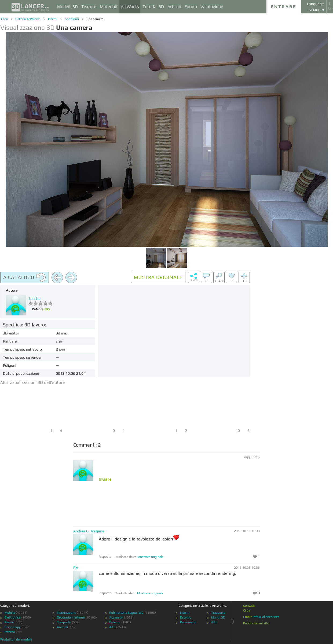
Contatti (249, 606)
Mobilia (10, 613)
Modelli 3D (67, 7)
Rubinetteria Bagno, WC (126, 613)
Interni (53, 19)
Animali (62, 627)
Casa (4, 19)
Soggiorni (72, 19)
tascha (35, 299)
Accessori (116, 617)
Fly (76, 568)
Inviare (105, 479)
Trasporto (64, 622)
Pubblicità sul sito (256, 623)
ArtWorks (130, 7)
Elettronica (12, 617)
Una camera (95, 19)
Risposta (105, 557)
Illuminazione (66, 613)
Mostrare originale (150, 557)
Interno (10, 632)
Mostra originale (158, 277)
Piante (9, 622)
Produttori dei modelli (16, 639)
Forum (191, 7)
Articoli (174, 7)
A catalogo (25, 278)
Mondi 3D (218, 617)
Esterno (115, 622)
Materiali (109, 7)
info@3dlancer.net (266, 617)
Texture (89, 7)
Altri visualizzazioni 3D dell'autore (33, 382)
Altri (112, 627)
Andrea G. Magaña (89, 531)
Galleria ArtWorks (28, 19)
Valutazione (212, 7)
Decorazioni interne (71, 617)
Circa (247, 610)
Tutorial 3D (153, 7)
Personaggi (13, 627)
